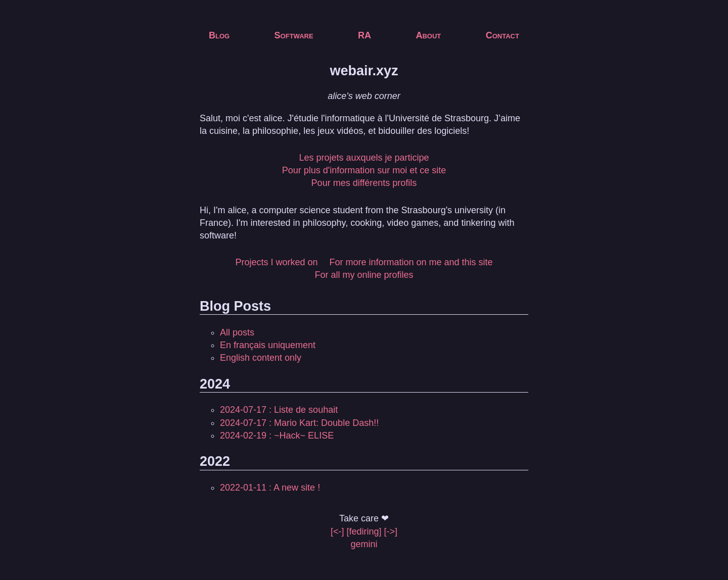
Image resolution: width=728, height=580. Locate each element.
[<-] (337, 531)
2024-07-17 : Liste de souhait (279, 410)
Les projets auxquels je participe (364, 158)
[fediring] (364, 531)
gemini (364, 544)
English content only (261, 358)
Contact (503, 35)
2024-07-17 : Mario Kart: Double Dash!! (299, 423)
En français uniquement (268, 345)
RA (365, 35)
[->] (391, 531)
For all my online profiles (364, 275)
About (428, 35)
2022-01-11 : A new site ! (270, 488)
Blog (219, 35)
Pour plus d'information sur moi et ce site (364, 170)
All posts (237, 332)
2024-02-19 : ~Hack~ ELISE (277, 436)
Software (294, 35)
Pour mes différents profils (364, 183)
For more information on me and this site (411, 262)
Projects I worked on (276, 262)
